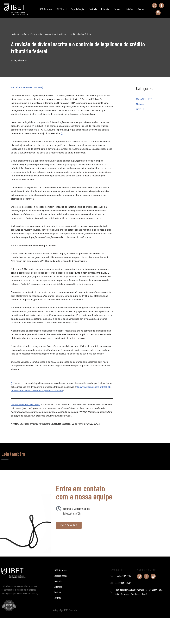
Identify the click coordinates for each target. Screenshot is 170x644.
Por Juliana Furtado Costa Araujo (28, 87)
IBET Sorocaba (45, 9)
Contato (141, 9)
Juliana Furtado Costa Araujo (26, 428)
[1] (64, 136)
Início (13, 34)
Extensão (105, 9)
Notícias (130, 9)
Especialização (78, 9)
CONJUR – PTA (144, 99)
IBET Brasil (61, 9)
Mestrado (93, 9)
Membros (118, 9)
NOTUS (140, 110)
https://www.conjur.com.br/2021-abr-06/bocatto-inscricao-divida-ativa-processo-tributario (58, 414)
